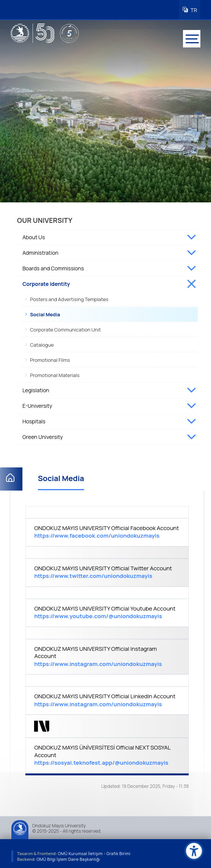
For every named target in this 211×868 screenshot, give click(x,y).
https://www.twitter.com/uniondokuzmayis (93, 575)
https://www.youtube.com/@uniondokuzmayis (98, 615)
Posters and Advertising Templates (69, 298)
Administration (40, 251)
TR (193, 9)
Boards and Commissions (53, 267)
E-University (37, 404)
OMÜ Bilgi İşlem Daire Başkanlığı (69, 858)
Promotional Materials (55, 374)
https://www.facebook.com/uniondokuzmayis (97, 534)
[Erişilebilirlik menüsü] (194, 851)
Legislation (36, 389)
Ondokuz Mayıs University (59, 824)
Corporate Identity (46, 282)
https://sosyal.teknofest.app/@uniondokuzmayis (101, 761)
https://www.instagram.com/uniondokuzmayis (98, 662)
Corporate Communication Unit (65, 328)
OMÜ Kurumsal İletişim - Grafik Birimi (95, 852)
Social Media (45, 313)
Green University (43, 435)
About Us (34, 236)
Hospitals (34, 420)
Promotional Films (50, 358)
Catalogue (42, 343)
